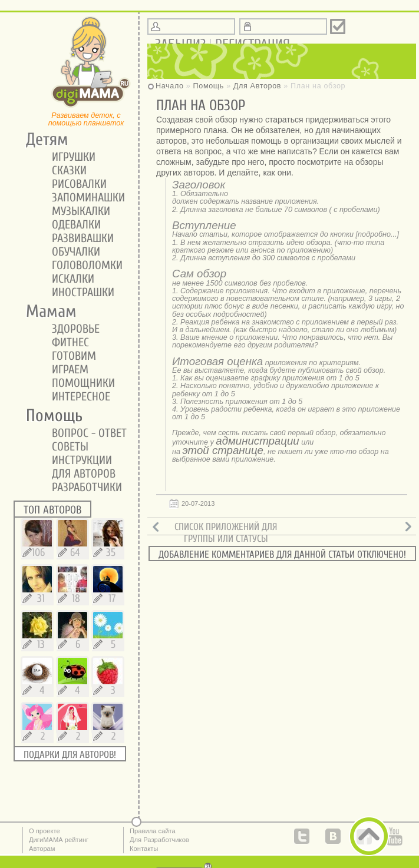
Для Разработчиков (159, 840)
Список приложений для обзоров (226, 532)
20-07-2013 (198, 503)
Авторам (42, 849)
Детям (43, 140)
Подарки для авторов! (70, 755)
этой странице (223, 450)
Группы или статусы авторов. (226, 544)
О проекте (44, 831)
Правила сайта (153, 831)
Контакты (144, 849)
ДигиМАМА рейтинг (59, 840)
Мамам (47, 312)
